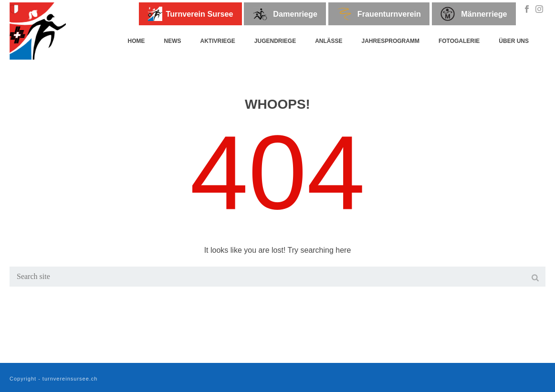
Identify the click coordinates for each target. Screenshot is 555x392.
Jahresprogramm (391, 41)
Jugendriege (275, 41)
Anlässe (329, 41)
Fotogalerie (459, 41)
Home (136, 41)
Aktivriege (217, 41)
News (172, 41)
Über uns (514, 41)
